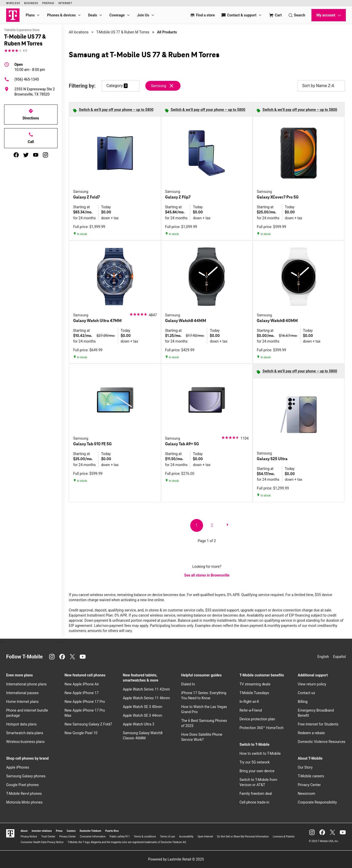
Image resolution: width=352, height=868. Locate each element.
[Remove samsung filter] (163, 86)
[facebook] (16, 155)
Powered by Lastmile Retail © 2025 (176, 859)
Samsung (159, 86)
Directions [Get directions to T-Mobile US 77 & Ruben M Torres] (31, 114)
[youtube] (36, 155)
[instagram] (45, 155)
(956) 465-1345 (22, 79)
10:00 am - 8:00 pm (30, 67)
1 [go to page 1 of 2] (197, 525)
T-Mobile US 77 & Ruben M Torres (123, 32)
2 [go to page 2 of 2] (212, 525)
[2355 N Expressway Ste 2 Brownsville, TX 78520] (31, 92)
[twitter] (26, 155)
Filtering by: (82, 86)
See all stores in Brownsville (207, 575)
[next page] (227, 526)
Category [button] (115, 86)
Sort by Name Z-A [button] (321, 86)
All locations (79, 32)
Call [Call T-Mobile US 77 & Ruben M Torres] (31, 138)
